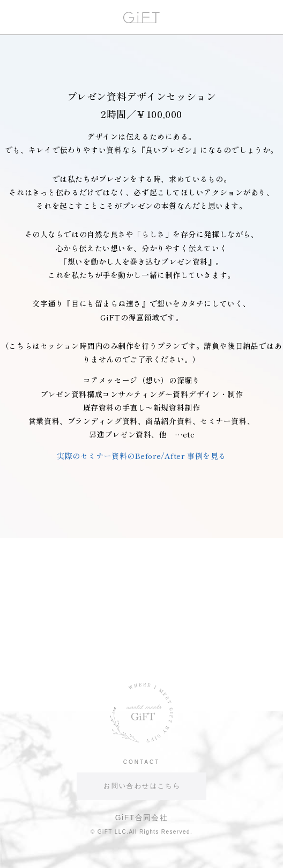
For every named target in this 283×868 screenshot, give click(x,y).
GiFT (141, 17)
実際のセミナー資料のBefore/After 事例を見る (141, 456)
